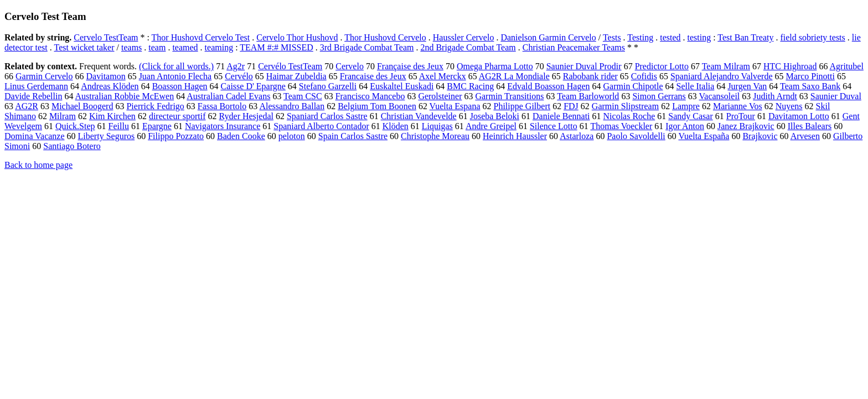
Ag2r (236, 66)
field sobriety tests (812, 37)
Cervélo (239, 76)
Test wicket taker (84, 47)
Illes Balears (810, 126)
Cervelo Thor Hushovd (297, 37)
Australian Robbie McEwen (125, 96)
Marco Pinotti (810, 76)
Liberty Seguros (107, 136)
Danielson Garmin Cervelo (548, 37)
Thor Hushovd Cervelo (385, 37)
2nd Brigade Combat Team (468, 47)
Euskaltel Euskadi (402, 86)
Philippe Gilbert (522, 106)
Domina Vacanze (35, 136)
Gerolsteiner (440, 96)
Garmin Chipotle (633, 86)
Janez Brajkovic (746, 126)
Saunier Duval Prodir (584, 66)
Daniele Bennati (561, 116)
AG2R (27, 106)
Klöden (396, 126)
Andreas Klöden (110, 86)
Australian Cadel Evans (228, 96)
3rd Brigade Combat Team (367, 47)
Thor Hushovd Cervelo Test (201, 37)
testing (699, 37)
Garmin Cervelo (44, 76)
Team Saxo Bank (810, 86)
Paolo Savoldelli (636, 136)
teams (131, 47)
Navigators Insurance (223, 126)
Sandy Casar (690, 116)
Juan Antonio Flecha (175, 76)
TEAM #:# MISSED (276, 47)
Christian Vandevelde (419, 116)
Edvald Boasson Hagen (548, 86)
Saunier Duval (836, 96)
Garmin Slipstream (625, 106)
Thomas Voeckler (621, 126)
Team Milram (726, 66)
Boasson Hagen (180, 86)
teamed (185, 47)
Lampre (686, 106)
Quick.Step (75, 126)
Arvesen (805, 136)
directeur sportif (177, 116)
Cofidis (644, 76)
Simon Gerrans (659, 96)
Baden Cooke (241, 136)
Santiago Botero (72, 146)
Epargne (157, 126)
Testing (640, 37)
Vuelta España (704, 136)
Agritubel (847, 66)
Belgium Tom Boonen (377, 106)
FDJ (571, 106)
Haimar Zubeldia (296, 76)
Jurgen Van (747, 86)
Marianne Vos (738, 106)
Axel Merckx (443, 76)
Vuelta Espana (455, 106)
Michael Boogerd (82, 106)
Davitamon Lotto (799, 116)
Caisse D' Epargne (253, 86)
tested (670, 37)
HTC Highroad (790, 66)
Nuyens (789, 106)
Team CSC (303, 96)
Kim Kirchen (112, 116)
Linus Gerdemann (36, 86)
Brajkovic (760, 136)
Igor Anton (685, 126)
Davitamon (106, 76)
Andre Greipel (491, 126)
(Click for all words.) (176, 66)
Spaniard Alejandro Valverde (722, 76)
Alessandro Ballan (292, 106)
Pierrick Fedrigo (155, 106)
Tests (612, 37)
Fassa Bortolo (222, 106)
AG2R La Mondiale (514, 76)
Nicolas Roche (629, 116)
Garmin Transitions (509, 96)
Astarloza (577, 136)
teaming (219, 47)
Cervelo (350, 66)
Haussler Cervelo (464, 37)
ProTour (741, 116)
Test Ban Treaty (745, 37)
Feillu (119, 126)
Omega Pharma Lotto (495, 66)
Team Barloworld (588, 96)
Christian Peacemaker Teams (574, 47)
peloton (292, 136)
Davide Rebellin (33, 96)
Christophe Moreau (435, 136)
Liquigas (437, 126)
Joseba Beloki (495, 116)
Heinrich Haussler (515, 136)
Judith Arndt (775, 96)
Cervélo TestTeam (290, 66)
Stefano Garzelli (328, 86)
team (157, 47)
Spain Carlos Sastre (353, 136)
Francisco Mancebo (370, 96)
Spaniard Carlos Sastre (327, 116)
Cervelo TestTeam (106, 37)
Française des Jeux (410, 66)
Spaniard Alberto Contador (321, 126)
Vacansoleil (720, 96)
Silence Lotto (554, 126)
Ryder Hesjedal (246, 116)
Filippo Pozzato (176, 136)
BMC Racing (470, 86)
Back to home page (38, 165)
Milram (63, 116)
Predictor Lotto (662, 66)
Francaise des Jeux (373, 76)
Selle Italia (696, 86)
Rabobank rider (590, 76)
